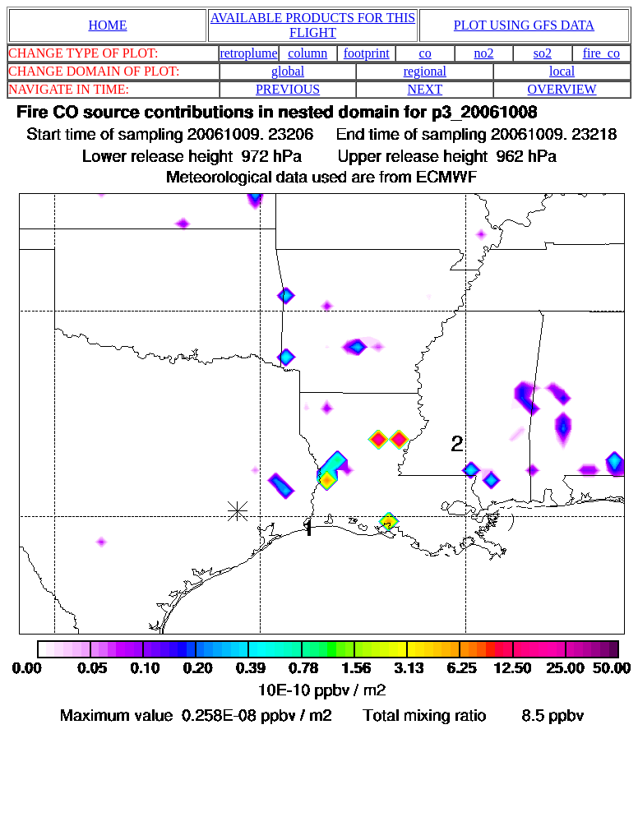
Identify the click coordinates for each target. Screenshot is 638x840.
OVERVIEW (562, 89)
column (307, 53)
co (425, 53)
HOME (107, 25)
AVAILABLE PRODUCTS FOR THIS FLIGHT (313, 25)
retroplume (248, 53)
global (288, 71)
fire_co (601, 53)
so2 (543, 53)
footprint (367, 53)
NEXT (425, 89)
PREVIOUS (288, 89)
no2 (484, 53)
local (562, 71)
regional (425, 71)
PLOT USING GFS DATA (524, 25)
